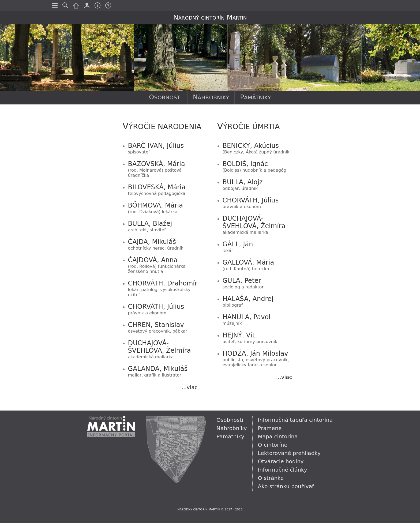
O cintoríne (273, 445)
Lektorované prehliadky (289, 453)
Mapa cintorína (278, 437)
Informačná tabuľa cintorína (295, 420)
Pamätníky (255, 97)
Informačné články (283, 470)
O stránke (271, 478)
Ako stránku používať (286, 486)
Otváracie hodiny (281, 461)
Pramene (270, 428)
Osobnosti (165, 97)
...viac (190, 387)
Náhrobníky (211, 97)
